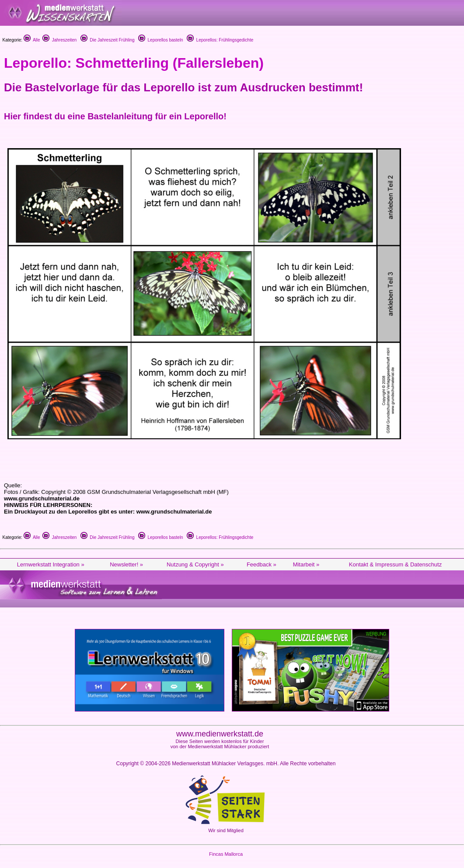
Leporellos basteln (161, 40)
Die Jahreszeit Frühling (108, 40)
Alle (32, 40)
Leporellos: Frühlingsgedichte (220, 40)
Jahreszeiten (59, 40)
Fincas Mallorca (226, 854)
